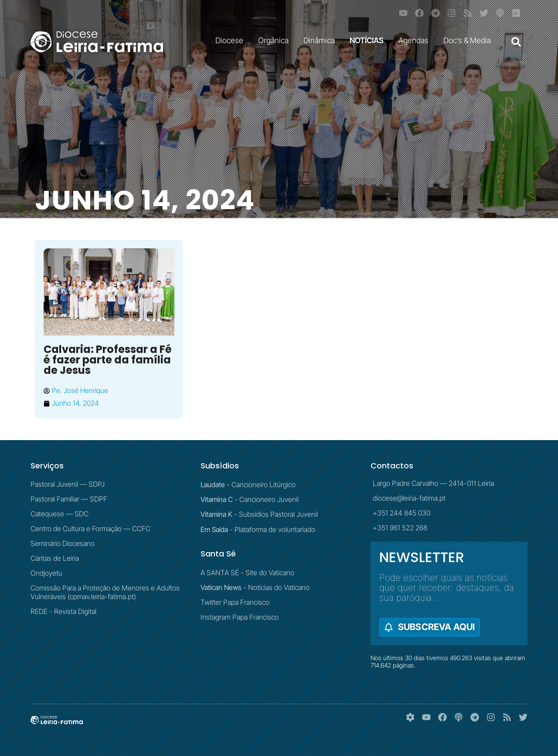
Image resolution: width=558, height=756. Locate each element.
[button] (516, 42)
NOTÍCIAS (369, 40)
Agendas (416, 40)
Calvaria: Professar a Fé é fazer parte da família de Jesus (108, 360)
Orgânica (276, 40)
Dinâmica (321, 40)
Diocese (231, 40)
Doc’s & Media (469, 40)
